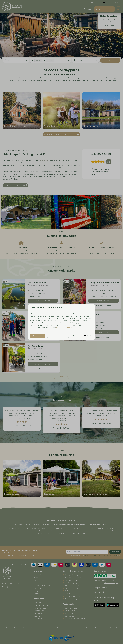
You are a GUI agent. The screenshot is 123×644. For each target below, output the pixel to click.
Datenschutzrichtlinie (64, 327)
